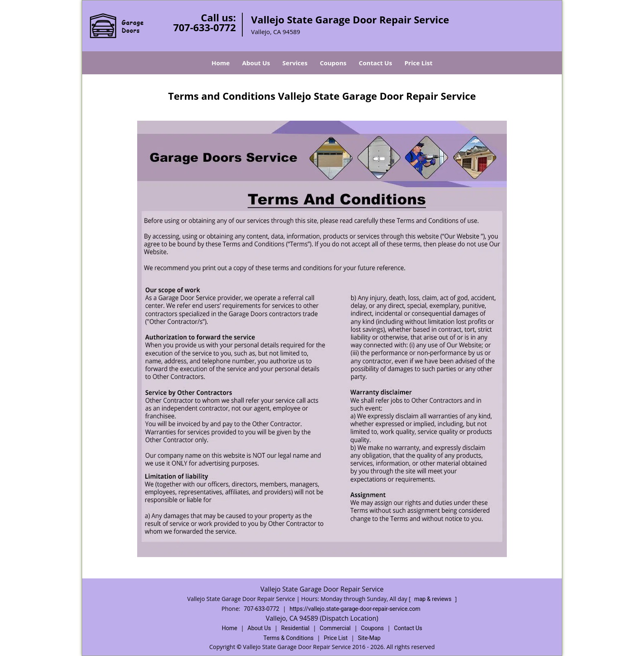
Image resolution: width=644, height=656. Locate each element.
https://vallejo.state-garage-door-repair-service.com (355, 609)
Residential (296, 628)
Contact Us (375, 63)
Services (295, 63)
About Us (256, 63)
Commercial (335, 628)
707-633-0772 (205, 27)
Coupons (333, 63)
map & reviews (433, 599)
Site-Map (369, 638)
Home (221, 63)
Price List (419, 63)
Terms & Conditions (288, 638)
